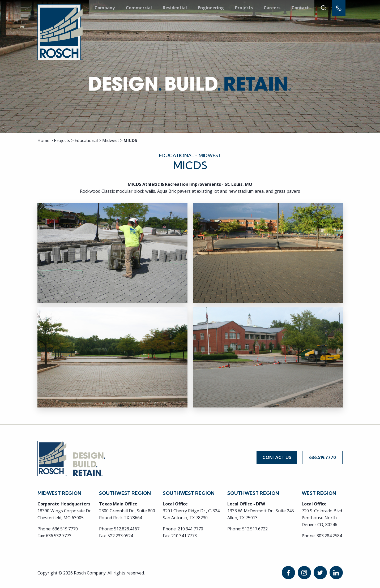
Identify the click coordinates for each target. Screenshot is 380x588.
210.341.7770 (190, 526)
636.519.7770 (323, 456)
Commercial (139, 8)
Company (105, 8)
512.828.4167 (127, 526)
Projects (243, 8)
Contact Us (277, 456)
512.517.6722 (255, 526)
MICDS (130, 140)
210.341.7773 (184, 533)
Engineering (210, 8)
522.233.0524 (120, 533)
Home (43, 140)
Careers (272, 8)
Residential (175, 8)
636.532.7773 (59, 533)
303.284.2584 (329, 533)
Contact (299, 8)
